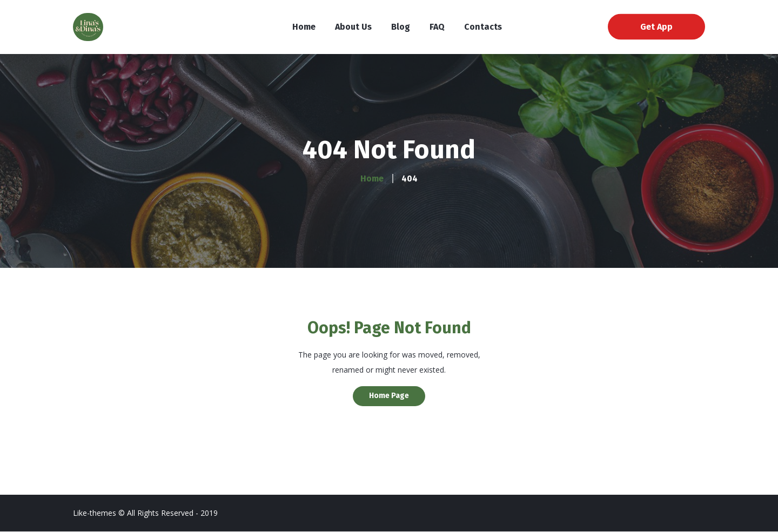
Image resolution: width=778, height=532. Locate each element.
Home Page (389, 396)
